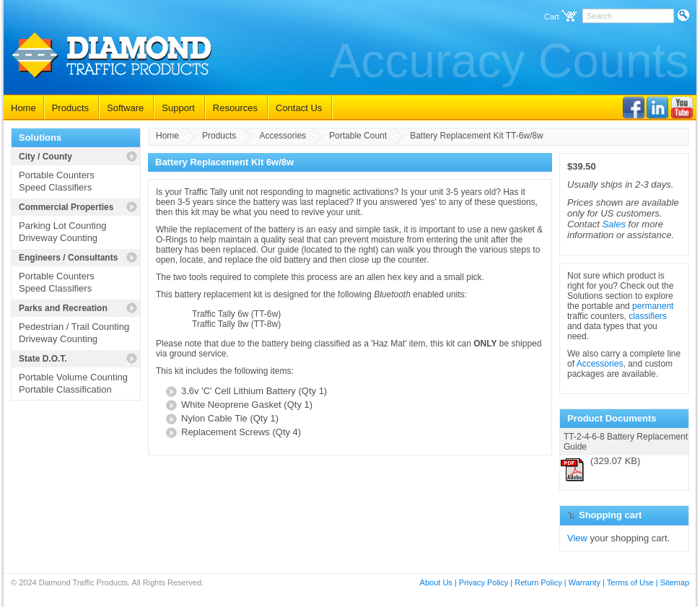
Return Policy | (540, 582)
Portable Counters (57, 175)
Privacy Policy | (486, 582)
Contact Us (299, 108)
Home (23, 108)
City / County (45, 157)
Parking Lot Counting (62, 226)
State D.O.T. (43, 359)
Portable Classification (65, 389)
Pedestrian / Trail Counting (74, 327)
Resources (235, 108)
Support (178, 108)
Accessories (283, 136)
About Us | (438, 582)
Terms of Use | (633, 582)
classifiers (648, 316)
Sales (614, 224)
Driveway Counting (58, 238)
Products (70, 108)
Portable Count (358, 136)
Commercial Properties (66, 207)
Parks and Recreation (63, 308)
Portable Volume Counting (73, 377)
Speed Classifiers (55, 187)
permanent (653, 306)
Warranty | (587, 582)
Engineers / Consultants (68, 258)
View (577, 538)
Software (125, 108)
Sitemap (675, 582)
